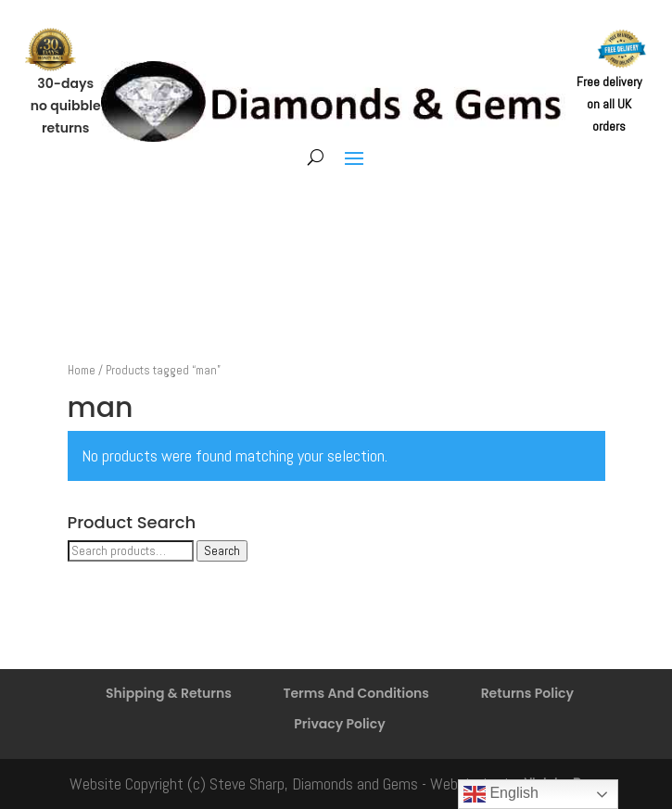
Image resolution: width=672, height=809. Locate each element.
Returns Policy (527, 693)
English (501, 794)
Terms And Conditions (356, 693)
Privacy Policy (339, 724)
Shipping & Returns (169, 693)
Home (82, 370)
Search (222, 551)
